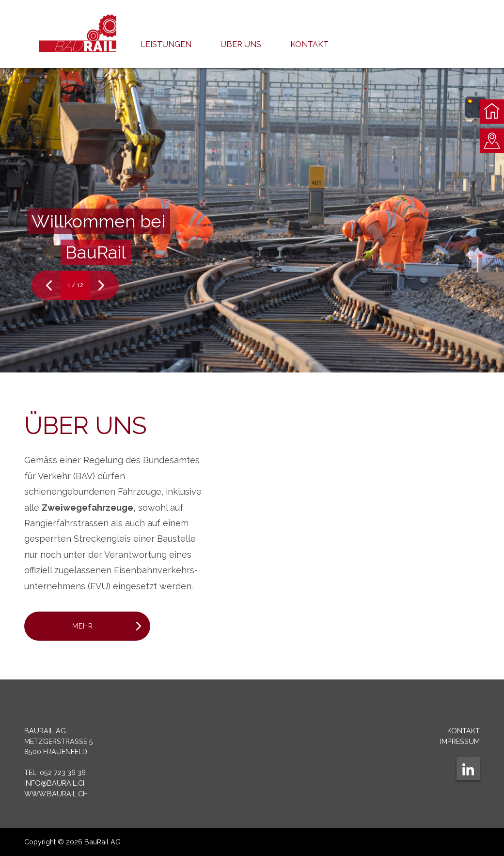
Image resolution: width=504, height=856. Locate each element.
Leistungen (166, 44)
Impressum (460, 741)
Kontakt (309, 44)
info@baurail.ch (56, 783)
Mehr (83, 626)
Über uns (241, 44)
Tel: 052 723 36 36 (55, 772)
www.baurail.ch (56, 794)
